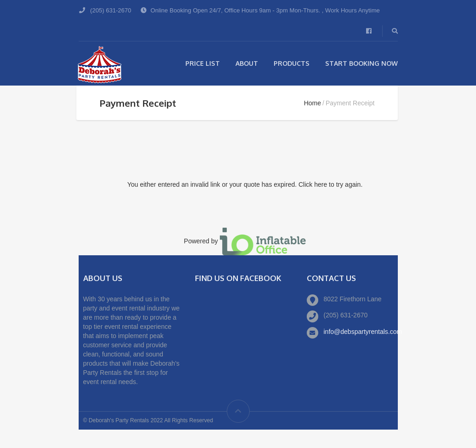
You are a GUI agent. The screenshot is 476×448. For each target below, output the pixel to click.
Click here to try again (330, 184)
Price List (203, 63)
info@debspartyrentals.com (363, 332)
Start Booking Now (361, 63)
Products (292, 63)
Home (313, 103)
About (247, 63)
